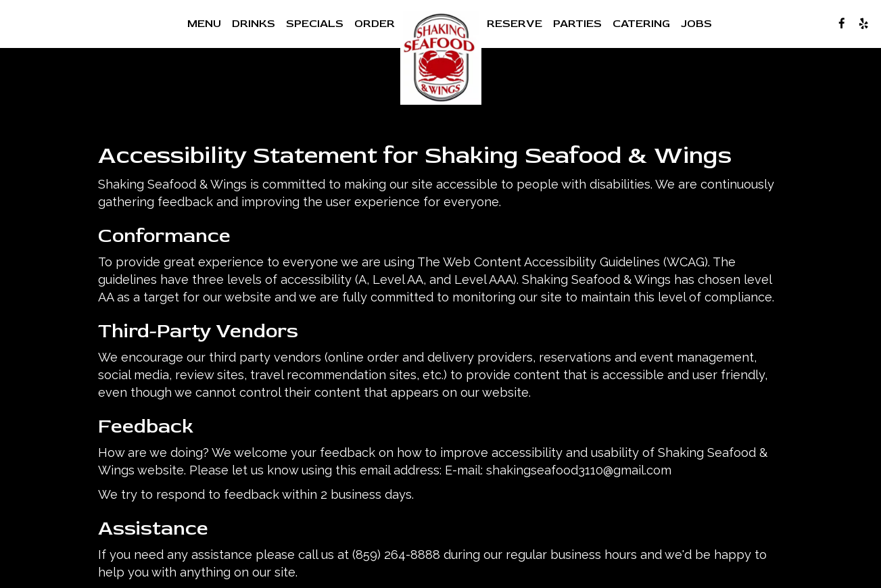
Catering (641, 24)
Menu (204, 24)
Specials (315, 24)
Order (375, 24)
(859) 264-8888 (396, 555)
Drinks (254, 24)
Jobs (696, 24)
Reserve (515, 24)
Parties (577, 24)
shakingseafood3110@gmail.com (579, 470)
